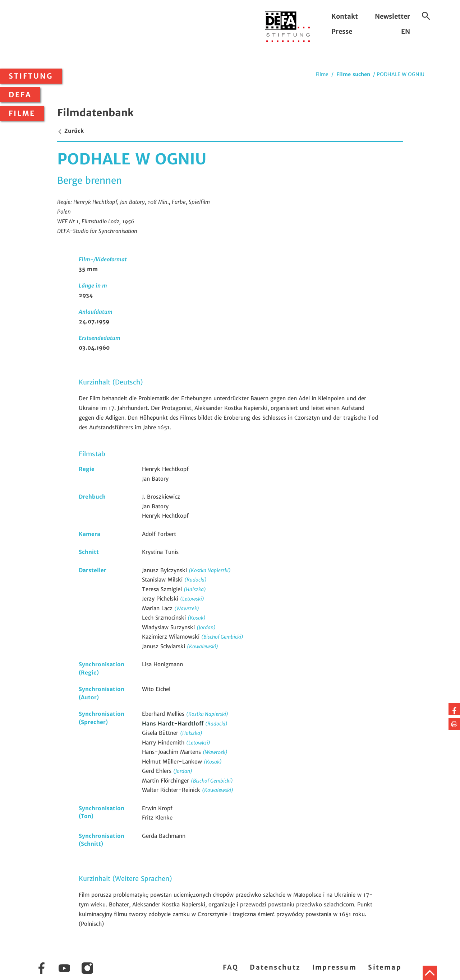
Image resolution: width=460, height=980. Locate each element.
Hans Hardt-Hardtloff (174, 724)
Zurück (70, 131)
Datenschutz (275, 967)
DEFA (20, 95)
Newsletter (392, 16)
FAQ (231, 967)
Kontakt (345, 16)
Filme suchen (353, 74)
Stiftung (31, 76)
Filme (22, 113)
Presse (342, 31)
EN (406, 31)
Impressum (335, 967)
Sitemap (385, 967)
